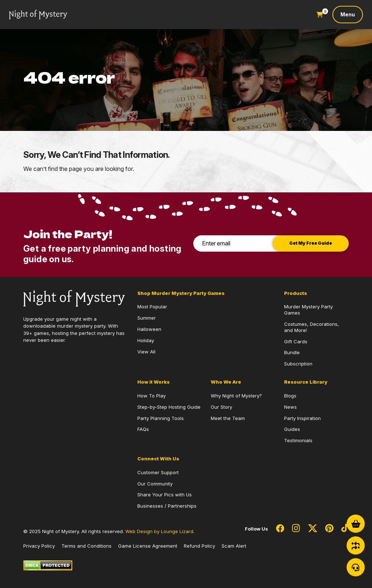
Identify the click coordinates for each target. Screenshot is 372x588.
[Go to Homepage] (38, 15)
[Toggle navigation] (348, 15)
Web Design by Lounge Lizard (159, 531)
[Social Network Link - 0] (280, 529)
